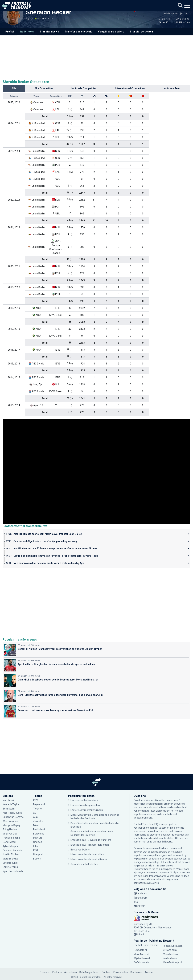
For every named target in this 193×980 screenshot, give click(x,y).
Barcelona (39, 834)
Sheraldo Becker (49, 12)
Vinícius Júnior (11, 863)
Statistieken (27, 32)
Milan (36, 825)
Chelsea (38, 842)
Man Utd (38, 838)
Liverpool (38, 854)
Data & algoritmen (89, 972)
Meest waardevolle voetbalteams (89, 859)
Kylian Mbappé (11, 846)
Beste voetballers (80, 850)
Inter (36, 846)
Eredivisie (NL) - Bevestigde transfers (91, 840)
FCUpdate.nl (140, 950)
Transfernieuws (49, 32)
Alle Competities (44, 88)
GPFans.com (170, 950)
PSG (36, 850)
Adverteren (71, 972)
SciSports (167, 842)
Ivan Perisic (9, 800)
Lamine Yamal (11, 867)
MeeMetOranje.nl (172, 962)
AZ (35, 813)
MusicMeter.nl (171, 954)
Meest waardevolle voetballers (87, 854)
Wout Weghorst (11, 821)
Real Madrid (40, 829)
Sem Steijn (9, 809)
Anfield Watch (141, 962)
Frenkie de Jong (11, 838)
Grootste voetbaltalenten (84, 864)
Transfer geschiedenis (78, 32)
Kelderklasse (170, 958)
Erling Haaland (10, 829)
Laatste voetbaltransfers (84, 800)
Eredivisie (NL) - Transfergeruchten (90, 845)
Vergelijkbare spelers (111, 32)
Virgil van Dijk (10, 834)
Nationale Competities (84, 88)
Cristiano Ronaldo (12, 850)
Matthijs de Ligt (11, 859)
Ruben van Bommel (13, 817)
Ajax (36, 817)
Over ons (45, 972)
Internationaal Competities (130, 88)
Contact (106, 972)
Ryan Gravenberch (13, 871)
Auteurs (149, 972)
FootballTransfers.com (146, 945)
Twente (37, 809)
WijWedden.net (142, 958)
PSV (36, 800)
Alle (14, 88)
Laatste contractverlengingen (87, 810)
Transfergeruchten (141, 32)
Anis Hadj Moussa (12, 813)
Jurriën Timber (11, 854)
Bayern (37, 859)
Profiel (10, 32)
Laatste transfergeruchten (85, 805)
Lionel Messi (10, 842)
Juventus (38, 821)
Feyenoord (39, 804)
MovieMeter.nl (141, 954)
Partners (57, 972)
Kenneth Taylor (11, 804)
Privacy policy (120, 972)
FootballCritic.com (173, 946)
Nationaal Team (172, 88)
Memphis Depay (11, 825)
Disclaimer (136, 972)
